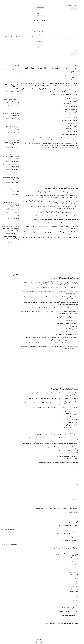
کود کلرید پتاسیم (74, 567)
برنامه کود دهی (75, 589)
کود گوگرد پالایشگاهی (73, 572)
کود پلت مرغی (75, 562)
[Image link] (70, 551)
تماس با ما (76, 586)
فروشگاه (76, 581)
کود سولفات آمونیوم (73, 570)
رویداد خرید (75, 603)
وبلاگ (77, 595)
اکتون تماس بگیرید (40, 7)
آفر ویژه (76, 578)
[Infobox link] (40, 521)
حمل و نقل (76, 584)
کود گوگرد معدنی (74, 564)
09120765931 (67, 615)
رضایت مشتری (75, 606)
